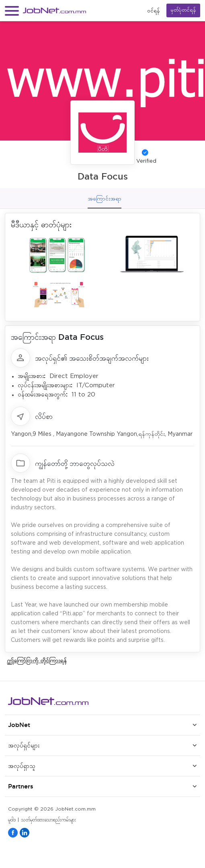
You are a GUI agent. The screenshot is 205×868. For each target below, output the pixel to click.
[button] (12, 11)
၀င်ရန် (154, 11)
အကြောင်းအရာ (105, 198)
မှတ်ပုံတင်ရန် (183, 10)
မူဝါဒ (12, 820)
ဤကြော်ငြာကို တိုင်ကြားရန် (37, 660)
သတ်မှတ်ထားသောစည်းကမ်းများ (48, 820)
